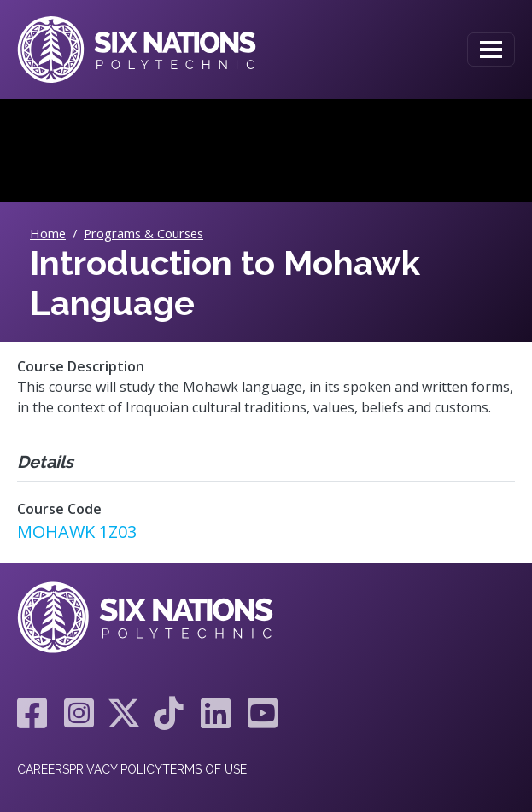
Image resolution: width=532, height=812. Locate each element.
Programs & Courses (143, 233)
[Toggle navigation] (491, 50)
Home (48, 233)
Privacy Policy (116, 769)
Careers (43, 769)
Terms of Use (205, 769)
